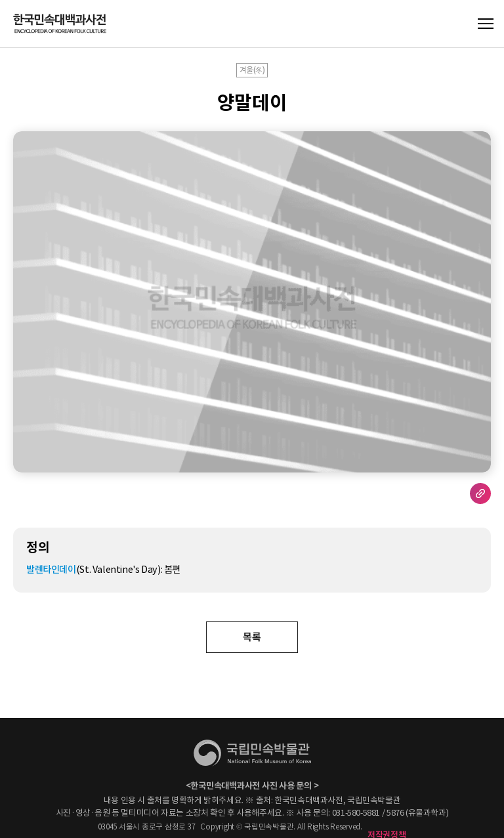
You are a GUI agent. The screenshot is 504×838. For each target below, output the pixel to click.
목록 (252, 637)
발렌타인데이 (51, 570)
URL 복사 (480, 493)
